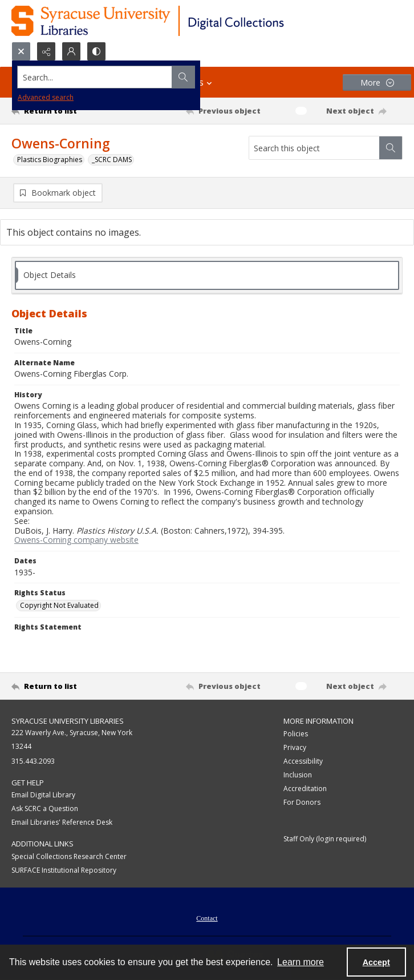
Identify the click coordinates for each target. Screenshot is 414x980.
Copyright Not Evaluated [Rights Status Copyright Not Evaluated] (59, 606)
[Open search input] (21, 51)
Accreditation (305, 790)
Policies (296, 735)
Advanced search (46, 97)
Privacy (295, 749)
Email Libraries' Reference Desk (62, 823)
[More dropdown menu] (377, 82)
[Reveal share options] (46, 51)
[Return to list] (62, 111)
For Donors (302, 803)
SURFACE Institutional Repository (64, 871)
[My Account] (71, 51)
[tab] (207, 277)
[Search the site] (167, 77)
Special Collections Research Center (69, 858)
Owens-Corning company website (76, 541)
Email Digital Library (43, 796)
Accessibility (303, 762)
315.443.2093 (33, 762)
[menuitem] (207, 918)
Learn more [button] (301, 962)
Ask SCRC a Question (45, 810)
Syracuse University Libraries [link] (68, 722)
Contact (207, 919)
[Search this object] (314, 148)
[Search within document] (391, 148)
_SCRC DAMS (112, 160)
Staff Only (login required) (325, 840)
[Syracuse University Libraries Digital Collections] (181, 21)
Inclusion (298, 776)
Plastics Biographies (50, 160)
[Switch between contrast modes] (96, 51)
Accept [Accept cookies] (376, 962)
